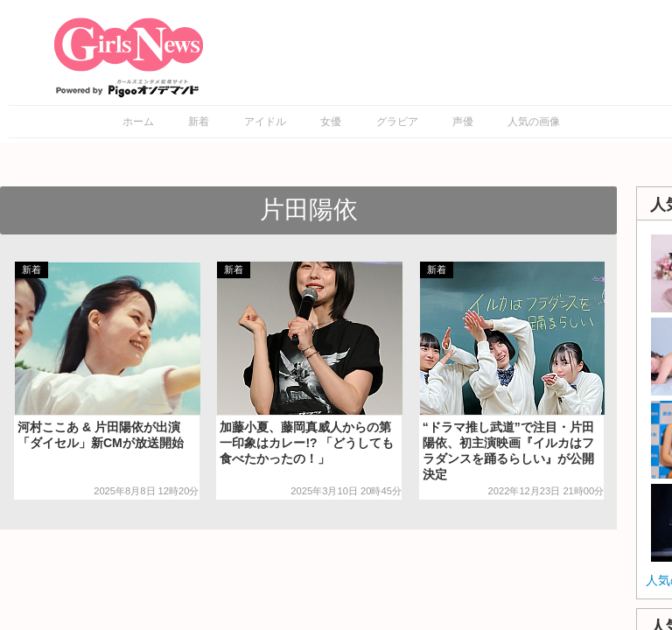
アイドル (265, 122)
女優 (331, 122)
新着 (199, 122)
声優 (463, 122)
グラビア (397, 122)
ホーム (138, 122)
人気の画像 (534, 122)
